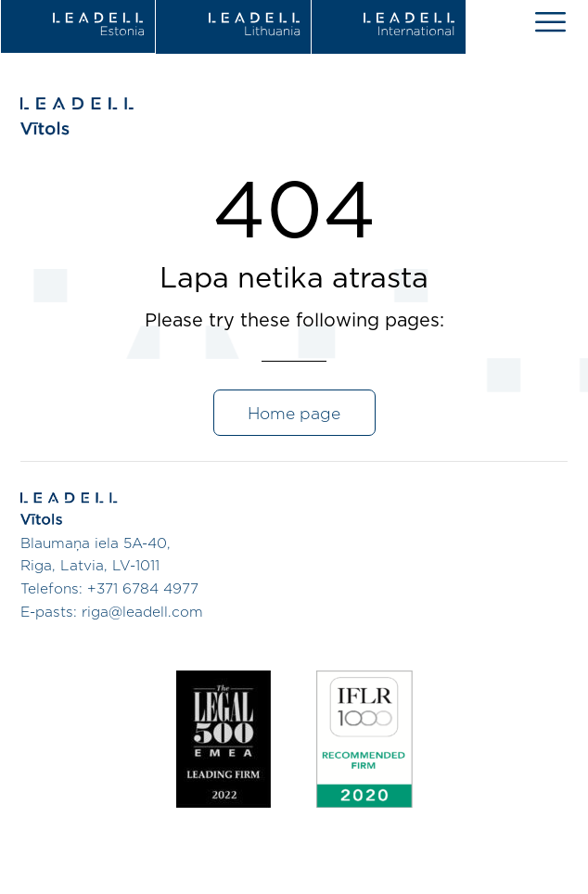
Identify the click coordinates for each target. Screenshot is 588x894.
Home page (294, 415)
